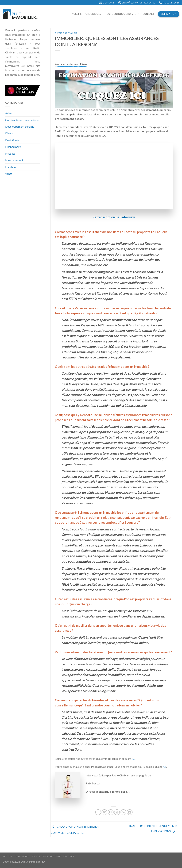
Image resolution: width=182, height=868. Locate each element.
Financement (13, 147)
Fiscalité (10, 153)
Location (10, 167)
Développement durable (20, 126)
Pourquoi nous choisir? (122, 14)
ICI (134, 759)
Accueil (77, 14)
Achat (9, 113)
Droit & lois (12, 140)
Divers (9, 133)
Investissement (14, 160)
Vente (9, 174)
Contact (148, 14)
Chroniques (93, 14)
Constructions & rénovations (22, 120)
